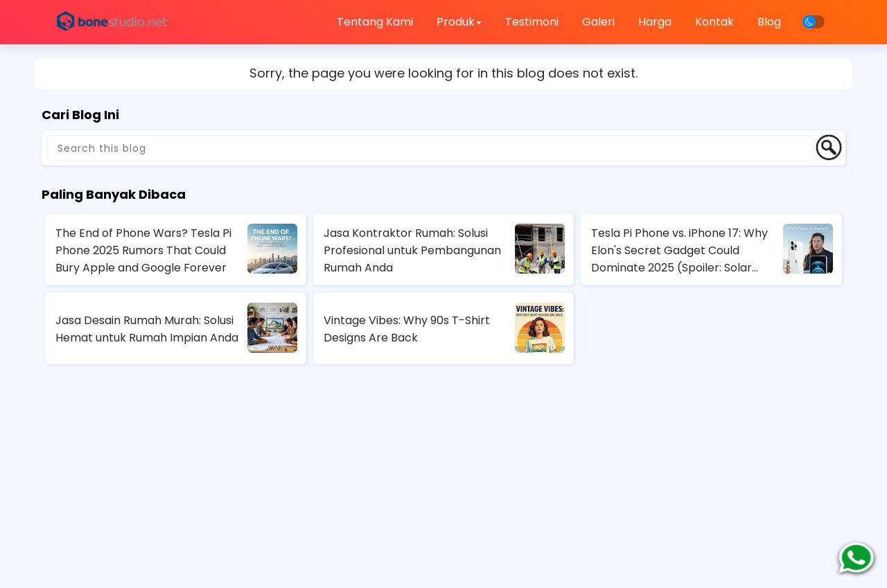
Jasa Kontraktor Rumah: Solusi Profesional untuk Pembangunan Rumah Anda (412, 250)
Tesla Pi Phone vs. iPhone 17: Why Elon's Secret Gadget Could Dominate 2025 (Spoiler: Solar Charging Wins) (679, 251)
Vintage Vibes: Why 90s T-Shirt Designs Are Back (407, 329)
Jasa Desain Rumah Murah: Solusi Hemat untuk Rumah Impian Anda (147, 329)
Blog (769, 22)
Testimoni (532, 22)
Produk (459, 22)
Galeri (598, 22)
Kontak (714, 22)
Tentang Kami (375, 22)
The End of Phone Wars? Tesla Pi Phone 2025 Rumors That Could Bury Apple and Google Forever (143, 250)
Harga (655, 22)
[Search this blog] (430, 148)
